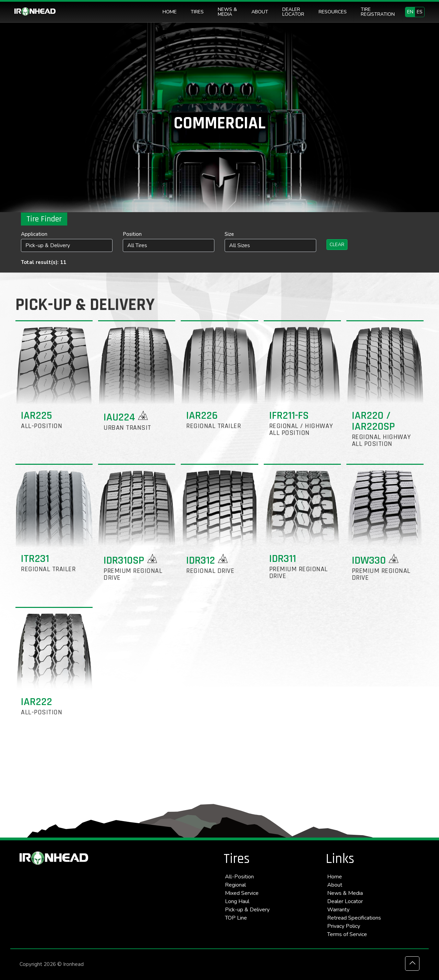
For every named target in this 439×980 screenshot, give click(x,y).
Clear (337, 245)
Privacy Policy (344, 926)
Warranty (338, 910)
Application (34, 234)
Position (132, 234)
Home (335, 877)
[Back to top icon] (412, 964)
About (335, 885)
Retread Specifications (354, 918)
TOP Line (236, 918)
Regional (235, 885)
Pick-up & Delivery (247, 910)
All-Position (239, 877)
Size (229, 234)
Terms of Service (347, 934)
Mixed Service (242, 893)
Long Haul (237, 901)
